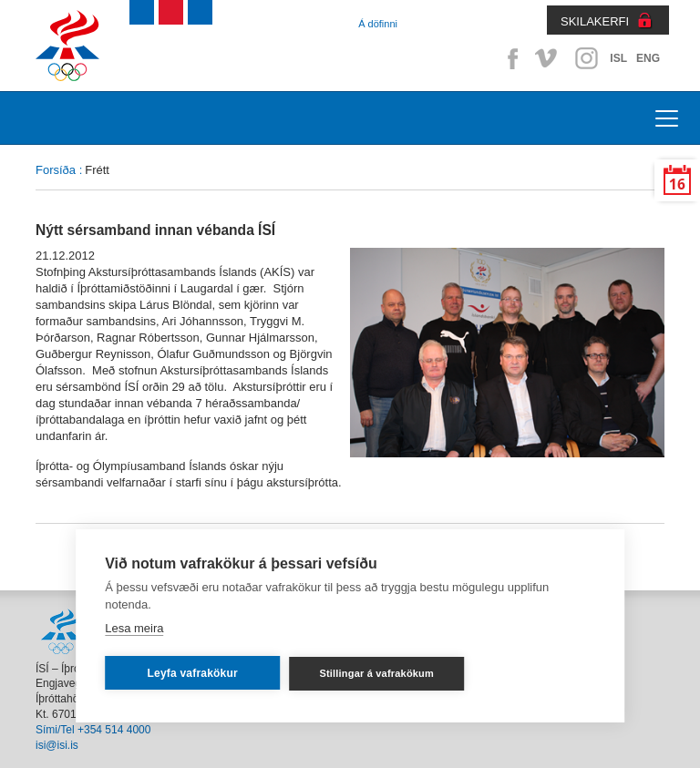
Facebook (510, 58)
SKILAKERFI (595, 21)
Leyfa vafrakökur (193, 673)
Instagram (586, 58)
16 (677, 184)
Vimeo (548, 58)
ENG (648, 58)
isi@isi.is (57, 745)
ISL (618, 58)
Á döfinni (378, 24)
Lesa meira (134, 628)
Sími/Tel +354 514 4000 (93, 730)
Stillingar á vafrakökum (376, 673)
